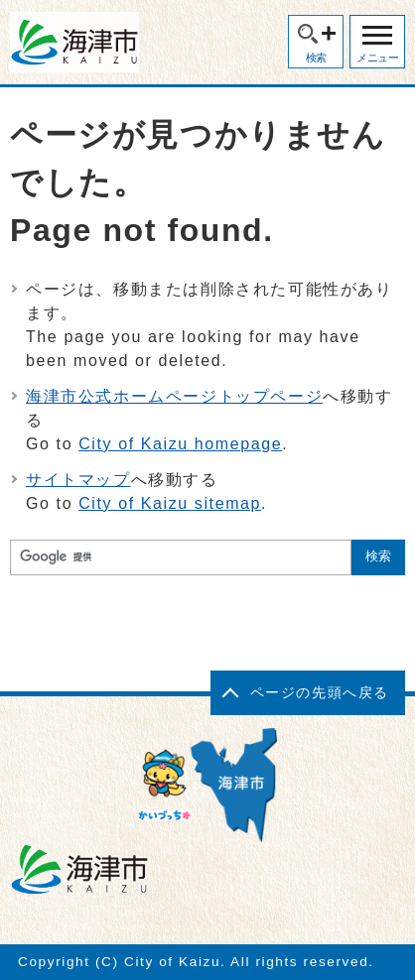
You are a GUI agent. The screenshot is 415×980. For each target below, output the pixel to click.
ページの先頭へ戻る (320, 693)
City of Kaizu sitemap (170, 503)
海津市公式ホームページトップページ (174, 396)
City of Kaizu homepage (180, 444)
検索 (316, 58)
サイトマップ (78, 480)
